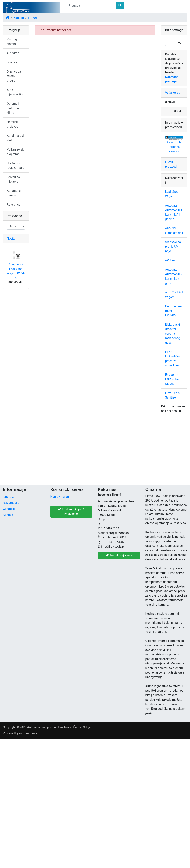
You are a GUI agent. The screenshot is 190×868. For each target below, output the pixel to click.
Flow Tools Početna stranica (174, 147)
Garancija (9, 509)
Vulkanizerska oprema (15, 152)
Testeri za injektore (13, 179)
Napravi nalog (60, 497)
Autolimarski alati (15, 138)
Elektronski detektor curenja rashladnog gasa (173, 334)
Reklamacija (11, 503)
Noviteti (12, 239)
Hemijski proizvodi (13, 124)
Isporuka (9, 497)
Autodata (13, 53)
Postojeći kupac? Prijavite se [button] (71, 512)
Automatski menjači (15, 193)
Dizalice (12, 62)
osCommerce (28, 733)
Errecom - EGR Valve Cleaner (172, 379)
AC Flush (171, 260)
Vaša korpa (173, 93)
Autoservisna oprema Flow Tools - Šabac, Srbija (59, 727)
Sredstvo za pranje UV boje (173, 247)
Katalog (19, 18)
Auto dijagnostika (15, 92)
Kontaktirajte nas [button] (119, 555)
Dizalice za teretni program (14, 76)
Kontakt (8, 515)
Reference (14, 205)
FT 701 (33, 18)
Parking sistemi (12, 42)
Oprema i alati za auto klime (15, 108)
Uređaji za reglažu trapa (16, 166)
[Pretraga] (91, 5)
